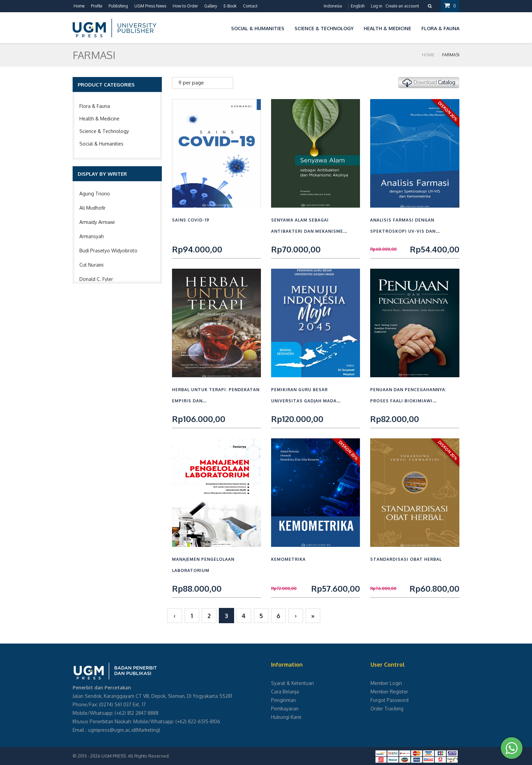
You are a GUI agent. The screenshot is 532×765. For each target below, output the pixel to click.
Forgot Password (389, 700)
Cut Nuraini (91, 265)
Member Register (389, 692)
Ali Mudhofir (92, 208)
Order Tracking (387, 709)
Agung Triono (95, 194)
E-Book (230, 6)
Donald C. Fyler (96, 279)
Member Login (386, 683)
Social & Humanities (101, 144)
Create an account (402, 6)
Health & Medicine (99, 119)
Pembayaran (285, 709)
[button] (221, 27)
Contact (250, 6)
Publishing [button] (118, 6)
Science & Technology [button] (324, 28)
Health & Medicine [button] (387, 28)
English (358, 6)
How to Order (185, 6)
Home (79, 6)
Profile (97, 6)
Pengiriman (283, 700)
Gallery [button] (211, 6)
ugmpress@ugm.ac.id (112, 730)
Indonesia (333, 6)
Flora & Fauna (95, 106)
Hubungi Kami (286, 717)
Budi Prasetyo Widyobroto (108, 251)
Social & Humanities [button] (258, 28)
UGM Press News (150, 6)
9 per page (191, 83)
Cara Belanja (285, 692)
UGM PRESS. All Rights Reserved (135, 756)
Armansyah (92, 236)
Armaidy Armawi (97, 222)
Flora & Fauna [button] (440, 28)
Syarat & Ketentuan (292, 683)
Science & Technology (104, 131)
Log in (377, 6)
